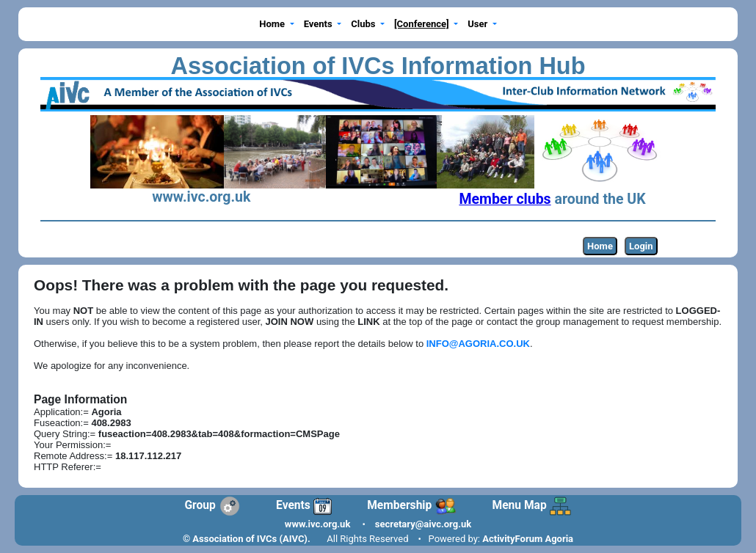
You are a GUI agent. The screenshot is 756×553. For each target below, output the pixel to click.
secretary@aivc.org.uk (423, 524)
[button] (277, 25)
